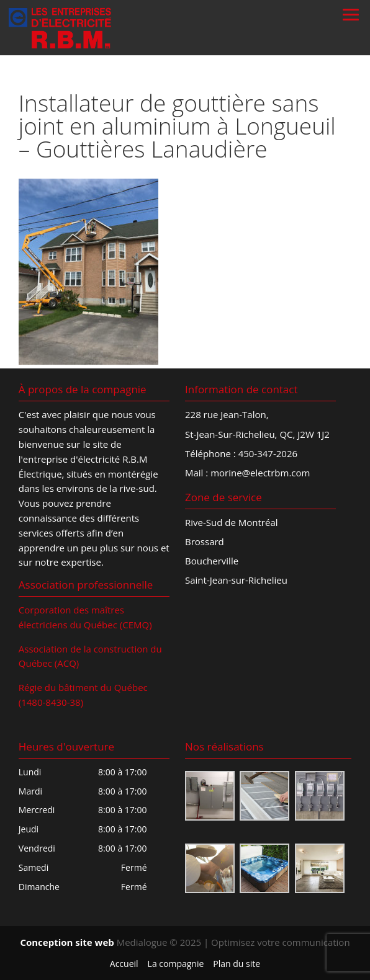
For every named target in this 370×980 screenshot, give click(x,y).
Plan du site (237, 964)
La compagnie (176, 964)
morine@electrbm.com (260, 473)
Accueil (124, 964)
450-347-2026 (268, 453)
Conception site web (67, 942)
